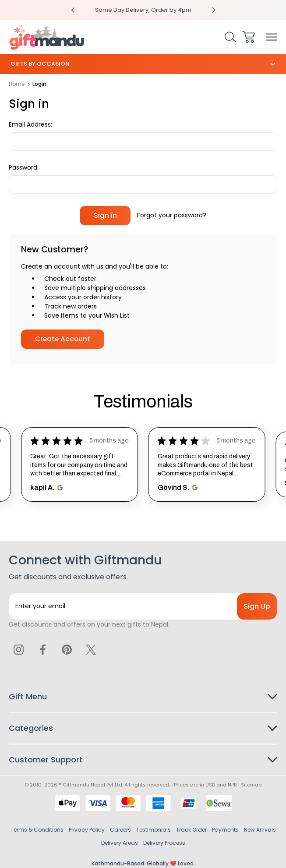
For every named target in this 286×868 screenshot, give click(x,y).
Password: (24, 167)
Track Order (191, 830)
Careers (120, 830)
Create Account (63, 339)
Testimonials (154, 830)
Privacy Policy (87, 830)
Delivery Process (164, 843)
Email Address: (30, 124)
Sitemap (251, 785)
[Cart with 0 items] (249, 37)
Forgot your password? (172, 215)
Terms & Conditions (37, 830)
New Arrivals (260, 830)
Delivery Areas (120, 843)
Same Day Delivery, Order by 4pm (143, 10)
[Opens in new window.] (59, 488)
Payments (225, 830)
